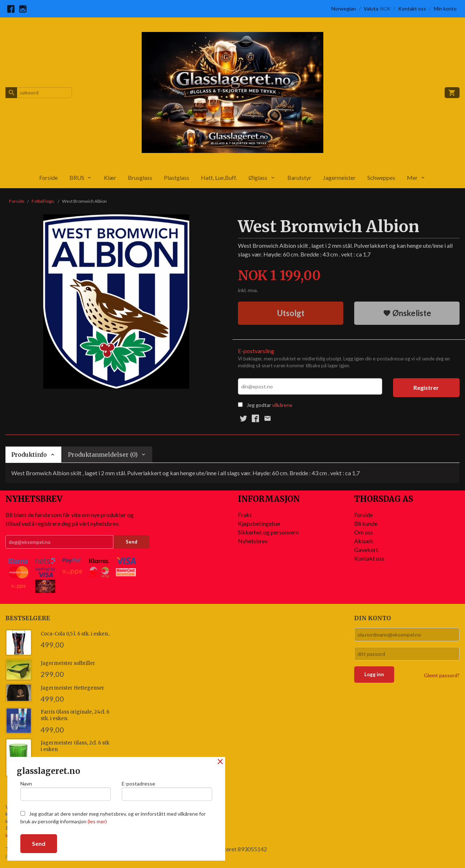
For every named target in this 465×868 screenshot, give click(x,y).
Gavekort (366, 550)
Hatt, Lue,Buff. (219, 177)
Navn (66, 791)
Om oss (364, 532)
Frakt (245, 515)
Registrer (426, 387)
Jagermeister (339, 177)
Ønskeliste (407, 313)
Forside (48, 177)
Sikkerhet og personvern (268, 532)
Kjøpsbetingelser (259, 523)
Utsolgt (291, 313)
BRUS (77, 177)
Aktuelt (364, 541)
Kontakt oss (369, 558)
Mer (412, 177)
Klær (110, 177)
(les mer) (97, 821)
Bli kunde (366, 523)
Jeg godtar (259, 405)
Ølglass (258, 177)
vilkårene (282, 405)
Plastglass (177, 177)
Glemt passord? (442, 675)
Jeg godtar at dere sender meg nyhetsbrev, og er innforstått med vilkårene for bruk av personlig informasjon (113, 817)
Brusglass (140, 177)
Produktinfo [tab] (29, 455)
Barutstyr (299, 177)
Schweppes (381, 177)
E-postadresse (167, 791)
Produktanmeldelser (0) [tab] (103, 455)
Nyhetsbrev (253, 541)
